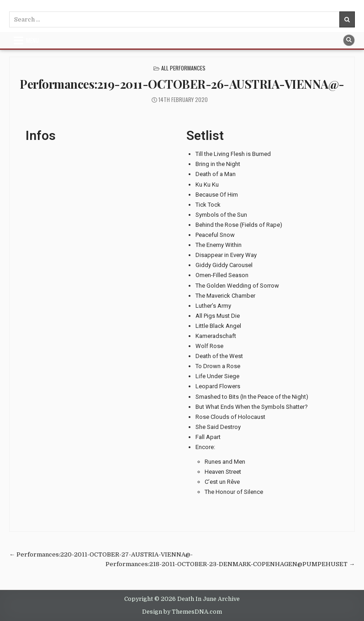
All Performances (183, 68)
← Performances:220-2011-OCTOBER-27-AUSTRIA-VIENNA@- (101, 554)
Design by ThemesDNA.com (182, 612)
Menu (32, 40)
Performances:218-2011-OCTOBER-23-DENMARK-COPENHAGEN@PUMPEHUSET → (230, 564)
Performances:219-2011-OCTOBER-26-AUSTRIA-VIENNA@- (182, 84)
